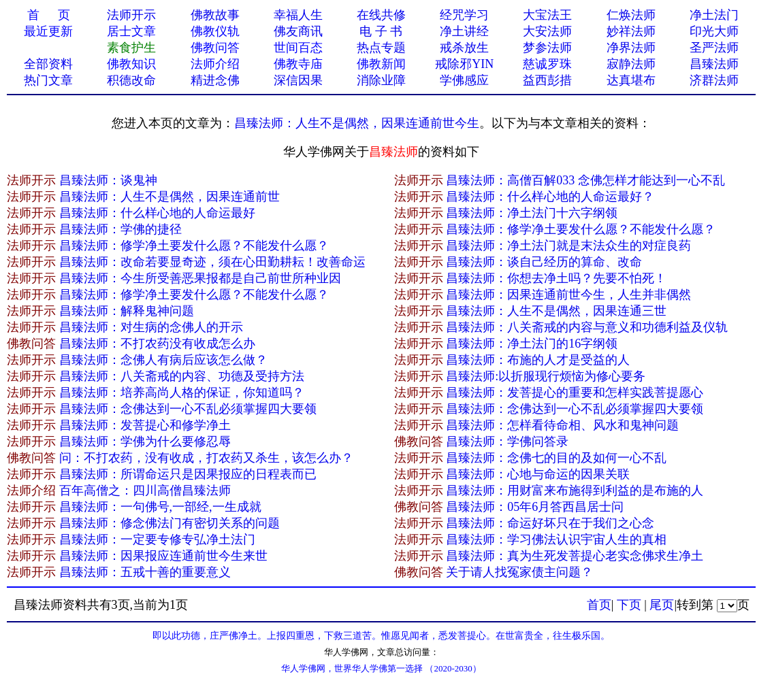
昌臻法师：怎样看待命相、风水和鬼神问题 (562, 425)
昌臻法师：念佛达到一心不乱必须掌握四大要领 (188, 409)
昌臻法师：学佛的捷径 (120, 229)
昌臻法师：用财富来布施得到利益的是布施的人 (575, 490)
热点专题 (381, 48)
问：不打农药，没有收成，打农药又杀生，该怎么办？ (206, 458)
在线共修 (381, 15)
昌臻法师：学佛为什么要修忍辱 (145, 441)
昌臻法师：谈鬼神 (108, 180)
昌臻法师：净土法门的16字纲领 (532, 344)
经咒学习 (464, 15)
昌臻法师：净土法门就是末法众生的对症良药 (568, 246)
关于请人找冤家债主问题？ (519, 572)
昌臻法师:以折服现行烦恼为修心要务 (546, 376)
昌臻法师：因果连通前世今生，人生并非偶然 (568, 295)
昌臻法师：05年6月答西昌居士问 (535, 507)
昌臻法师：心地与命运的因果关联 (538, 474)
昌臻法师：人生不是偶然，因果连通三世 (556, 311)
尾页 (662, 605)
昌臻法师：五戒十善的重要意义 (145, 572)
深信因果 (298, 80)
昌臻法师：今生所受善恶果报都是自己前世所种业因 (200, 278)
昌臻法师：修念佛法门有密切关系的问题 (170, 523)
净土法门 (714, 15)
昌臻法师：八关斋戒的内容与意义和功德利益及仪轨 (587, 327)
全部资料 (48, 64)
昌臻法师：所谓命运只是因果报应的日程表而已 (188, 474)
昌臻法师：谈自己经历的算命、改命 (544, 262)
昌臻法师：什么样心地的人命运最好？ (550, 197)
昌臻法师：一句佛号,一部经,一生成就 (160, 507)
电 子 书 (381, 31)
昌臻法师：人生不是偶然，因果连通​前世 (170, 197)
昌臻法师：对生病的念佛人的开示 (151, 327)
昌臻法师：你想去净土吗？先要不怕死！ (556, 278)
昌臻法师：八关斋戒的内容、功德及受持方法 (182, 376)
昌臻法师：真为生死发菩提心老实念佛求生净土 (575, 556)
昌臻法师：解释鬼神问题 (127, 311)
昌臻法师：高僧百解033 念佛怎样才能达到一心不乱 (585, 180)
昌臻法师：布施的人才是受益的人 (538, 360)
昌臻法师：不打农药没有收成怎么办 (157, 344)
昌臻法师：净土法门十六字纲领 (532, 213)
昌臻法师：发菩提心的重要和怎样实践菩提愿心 (575, 393)
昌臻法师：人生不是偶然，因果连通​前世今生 (357, 123)
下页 (629, 605)
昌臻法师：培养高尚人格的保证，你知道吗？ (182, 393)
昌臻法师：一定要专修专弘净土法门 (157, 539)
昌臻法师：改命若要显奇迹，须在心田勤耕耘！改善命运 (212, 262)
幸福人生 (298, 15)
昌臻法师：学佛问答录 (507, 441)
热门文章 (48, 80)
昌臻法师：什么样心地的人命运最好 (157, 213)
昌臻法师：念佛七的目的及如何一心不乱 (556, 458)
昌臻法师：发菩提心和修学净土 (145, 425)
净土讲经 (464, 31)
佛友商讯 (298, 31)
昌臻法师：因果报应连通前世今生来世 (163, 556)
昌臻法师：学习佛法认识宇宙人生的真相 (556, 539)
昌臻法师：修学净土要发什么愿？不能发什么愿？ (581, 229)
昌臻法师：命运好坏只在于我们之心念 (550, 523)
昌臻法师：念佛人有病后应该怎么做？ (163, 360)
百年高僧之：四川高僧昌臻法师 (145, 490)
